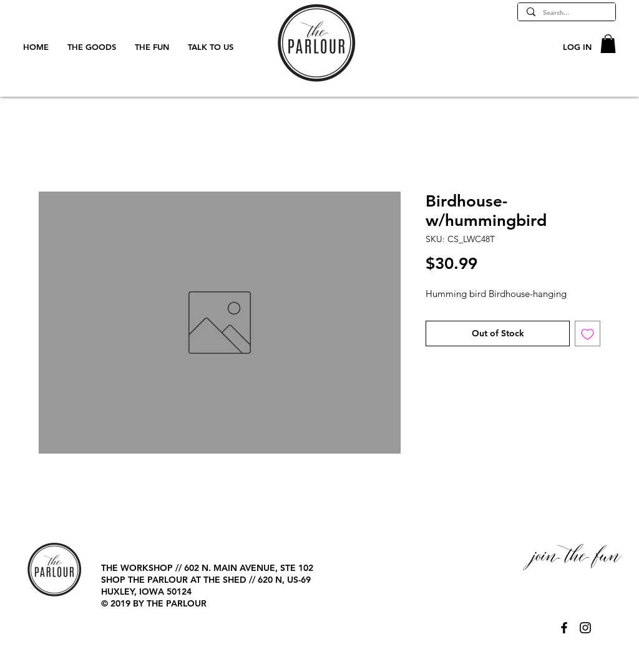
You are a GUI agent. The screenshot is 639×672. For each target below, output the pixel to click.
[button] (608, 44)
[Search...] (566, 13)
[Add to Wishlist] (588, 334)
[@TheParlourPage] (564, 628)
